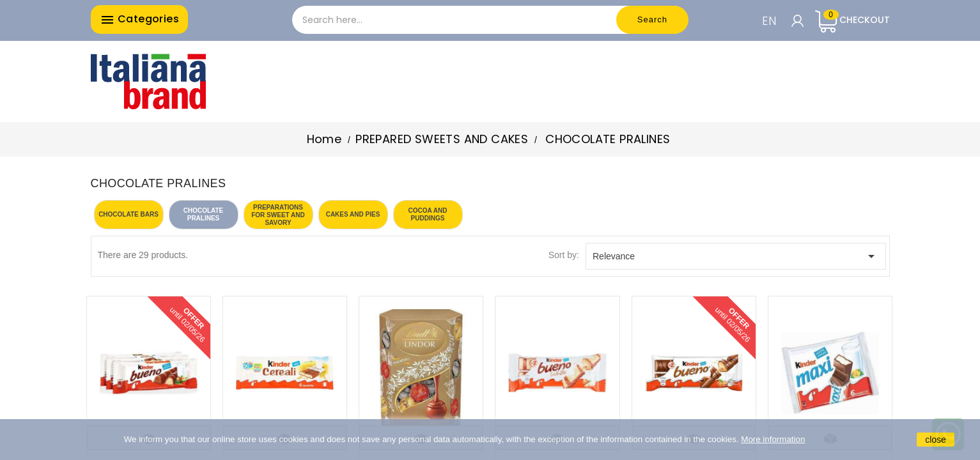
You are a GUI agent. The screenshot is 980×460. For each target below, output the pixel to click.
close (936, 440)
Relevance (736, 256)
